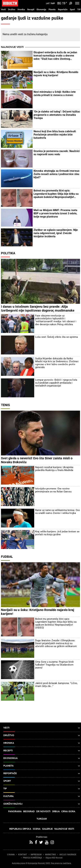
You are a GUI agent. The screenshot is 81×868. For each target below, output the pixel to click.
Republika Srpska (20, 829)
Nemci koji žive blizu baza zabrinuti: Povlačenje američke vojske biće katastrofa (55, 135)
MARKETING (50, 855)
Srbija (56, 811)
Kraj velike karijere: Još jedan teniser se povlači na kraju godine (57, 533)
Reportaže (63, 9)
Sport (72, 9)
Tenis (5, 405)
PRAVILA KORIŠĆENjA (32, 858)
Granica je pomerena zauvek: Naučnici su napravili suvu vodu (57, 153)
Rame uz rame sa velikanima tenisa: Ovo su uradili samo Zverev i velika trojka (58, 512)
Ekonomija (41, 9)
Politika (8, 253)
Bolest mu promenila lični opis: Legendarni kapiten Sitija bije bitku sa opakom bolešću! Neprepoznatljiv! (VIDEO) (56, 194)
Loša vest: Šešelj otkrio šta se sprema (57, 337)
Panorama (15, 811)
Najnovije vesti (12, 47)
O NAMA (11, 855)
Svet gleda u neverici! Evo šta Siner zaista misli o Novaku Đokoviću (37, 460)
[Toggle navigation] (77, 3)
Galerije (47, 829)
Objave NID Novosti (54, 858)
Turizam (42, 819)
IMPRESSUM (36, 855)
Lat (48, 3)
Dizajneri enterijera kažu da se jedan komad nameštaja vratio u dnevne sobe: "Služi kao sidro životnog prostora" (55, 56)
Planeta (52, 9)
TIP (79, 9)
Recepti (31, 9)
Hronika (21, 9)
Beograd (29, 811)
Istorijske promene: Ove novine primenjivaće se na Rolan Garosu (53, 490)
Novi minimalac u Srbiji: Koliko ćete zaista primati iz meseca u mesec (55, 93)
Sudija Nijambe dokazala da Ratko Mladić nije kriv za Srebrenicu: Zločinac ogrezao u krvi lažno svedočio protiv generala (57, 363)
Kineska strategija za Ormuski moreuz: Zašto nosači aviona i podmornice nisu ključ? (57, 174)
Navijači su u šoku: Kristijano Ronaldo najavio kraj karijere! (56, 74)
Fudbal (7, 557)
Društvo (12, 9)
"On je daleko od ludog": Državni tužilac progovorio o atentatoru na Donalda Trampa (57, 115)
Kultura (42, 796)
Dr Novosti (43, 811)
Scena (37, 829)
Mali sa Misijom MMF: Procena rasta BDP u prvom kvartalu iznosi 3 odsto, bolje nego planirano (55, 213)
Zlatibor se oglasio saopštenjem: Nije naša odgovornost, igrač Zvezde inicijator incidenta (56, 233)
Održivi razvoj (42, 804)
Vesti (3, 9)
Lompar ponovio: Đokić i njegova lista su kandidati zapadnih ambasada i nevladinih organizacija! (56, 383)
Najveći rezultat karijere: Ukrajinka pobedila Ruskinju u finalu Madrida (54, 469)
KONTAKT (23, 855)
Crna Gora (68, 811)
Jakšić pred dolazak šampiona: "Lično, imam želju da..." (56, 685)
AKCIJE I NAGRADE (68, 855)
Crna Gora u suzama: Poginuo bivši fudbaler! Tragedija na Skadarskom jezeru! (55, 665)
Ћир (53, 3)
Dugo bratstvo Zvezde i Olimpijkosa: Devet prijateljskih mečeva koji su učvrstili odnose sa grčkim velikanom (56, 643)
